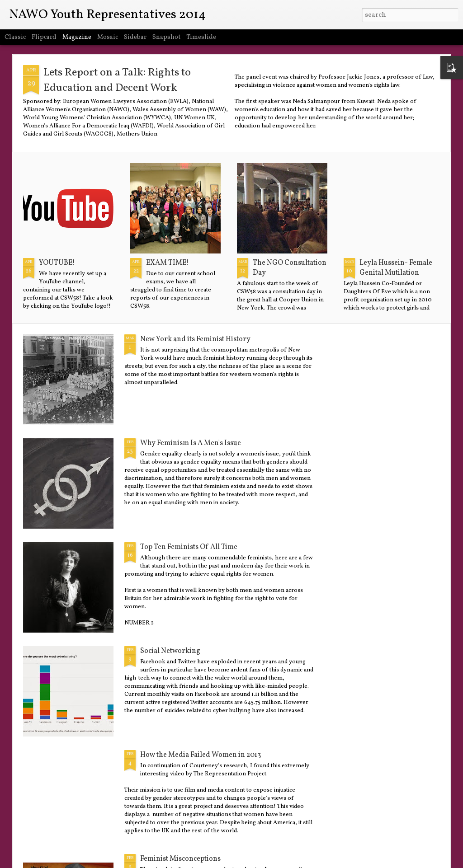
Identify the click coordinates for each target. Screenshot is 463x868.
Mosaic (108, 37)
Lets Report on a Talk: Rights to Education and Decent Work (117, 80)
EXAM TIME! (168, 263)
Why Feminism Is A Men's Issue (191, 443)
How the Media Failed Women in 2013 (201, 755)
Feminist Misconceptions (180, 859)
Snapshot (166, 37)
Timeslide (201, 37)
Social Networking (170, 651)
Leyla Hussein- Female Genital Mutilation (396, 268)
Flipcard (44, 37)
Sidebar (135, 37)
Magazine (77, 37)
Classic (15, 37)
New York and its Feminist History (195, 339)
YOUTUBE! (57, 263)
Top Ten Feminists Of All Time (189, 547)
